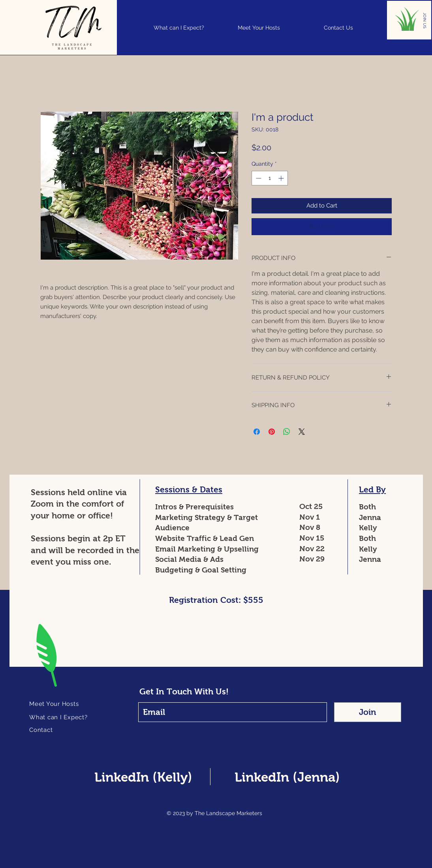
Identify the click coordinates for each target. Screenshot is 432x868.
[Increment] (282, 178)
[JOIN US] (425, 21)
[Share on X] (302, 432)
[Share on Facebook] (257, 432)
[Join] (368, 712)
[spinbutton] (270, 178)
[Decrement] (258, 178)
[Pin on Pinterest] (272, 432)
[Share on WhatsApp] (287, 432)
